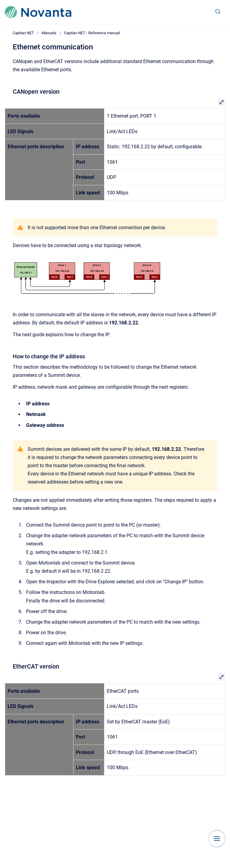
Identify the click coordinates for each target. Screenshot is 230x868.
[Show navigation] (217, 839)
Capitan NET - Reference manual (92, 33)
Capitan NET (23, 33)
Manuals (49, 33)
